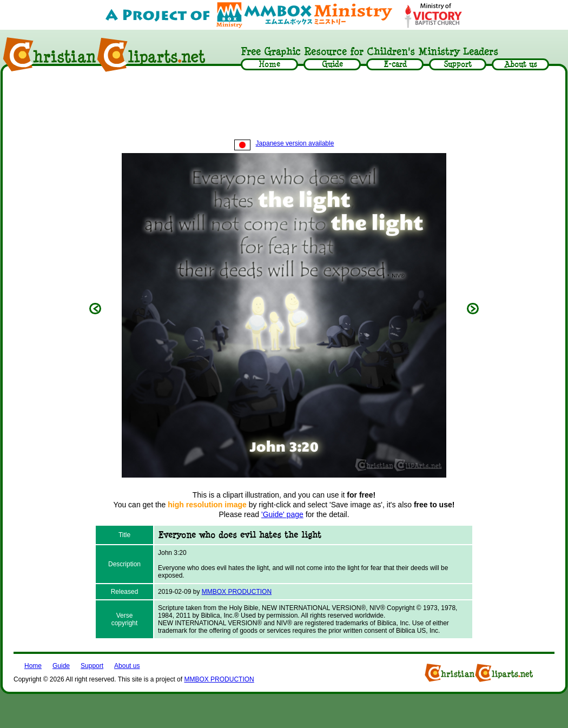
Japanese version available (284, 143)
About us (127, 666)
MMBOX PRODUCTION (237, 592)
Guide (61, 666)
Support (92, 666)
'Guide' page (282, 514)
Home (33, 666)
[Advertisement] (284, 107)
